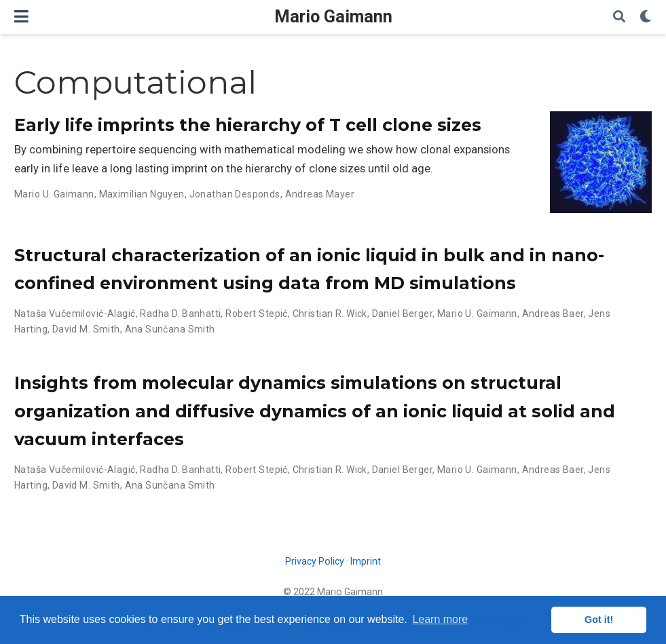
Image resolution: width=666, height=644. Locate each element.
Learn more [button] (440, 619)
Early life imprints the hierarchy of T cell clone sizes (248, 125)
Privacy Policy (315, 561)
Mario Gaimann (333, 17)
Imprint (366, 561)
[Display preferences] (646, 17)
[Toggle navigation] (21, 17)
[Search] (619, 17)
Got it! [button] (599, 620)
